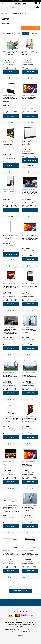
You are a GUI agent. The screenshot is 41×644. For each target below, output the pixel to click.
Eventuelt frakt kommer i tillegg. (9, 64)
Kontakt (20, 636)
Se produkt (11, 72)
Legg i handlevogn (30, 161)
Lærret (26, 34)
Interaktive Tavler (8, 34)
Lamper (18, 34)
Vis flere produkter (21, 591)
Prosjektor (34, 34)
